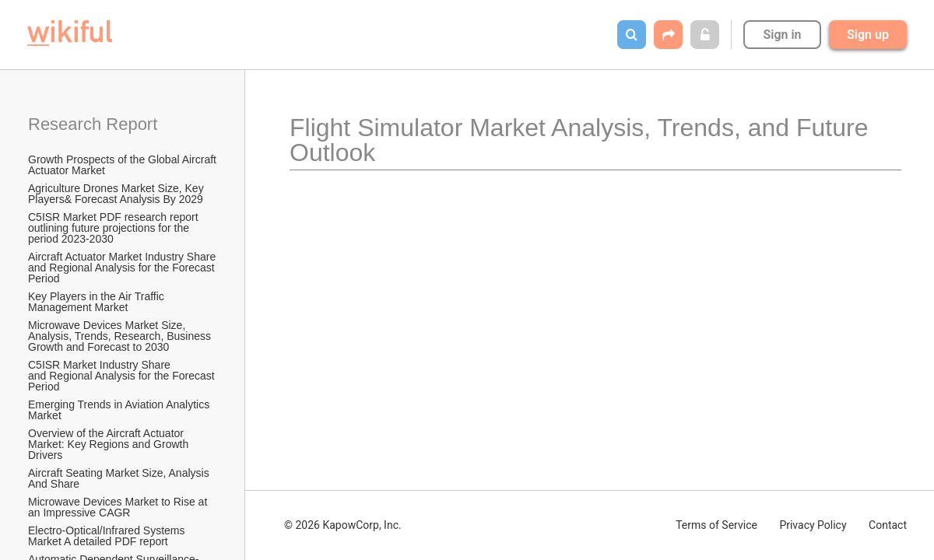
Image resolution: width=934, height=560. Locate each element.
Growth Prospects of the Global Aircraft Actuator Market (123, 165)
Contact (888, 525)
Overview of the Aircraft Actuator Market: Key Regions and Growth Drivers (110, 444)
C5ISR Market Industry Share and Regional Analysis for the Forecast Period (123, 376)
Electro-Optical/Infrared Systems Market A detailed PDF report (108, 536)
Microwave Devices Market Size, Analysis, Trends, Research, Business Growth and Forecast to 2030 (121, 336)
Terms (716, 525)
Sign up (868, 35)
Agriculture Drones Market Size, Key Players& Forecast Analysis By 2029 (118, 194)
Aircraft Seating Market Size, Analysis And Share (120, 478)
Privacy (813, 525)
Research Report (93, 124)
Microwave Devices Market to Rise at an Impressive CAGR (119, 507)
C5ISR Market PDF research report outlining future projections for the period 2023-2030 (115, 228)
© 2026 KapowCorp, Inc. (343, 525)
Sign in (782, 35)
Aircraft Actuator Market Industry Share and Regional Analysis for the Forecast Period (123, 268)
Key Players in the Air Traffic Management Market (98, 302)
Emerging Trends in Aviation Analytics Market (120, 410)
